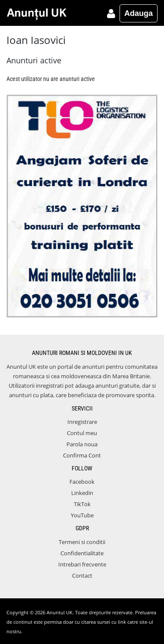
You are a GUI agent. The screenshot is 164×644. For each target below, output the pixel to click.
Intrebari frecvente (82, 564)
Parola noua (82, 444)
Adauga (139, 13)
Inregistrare (82, 422)
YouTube (82, 515)
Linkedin (82, 493)
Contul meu (82, 433)
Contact (82, 576)
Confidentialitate (82, 553)
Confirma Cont (82, 455)
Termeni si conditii (82, 542)
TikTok (82, 504)
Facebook (82, 482)
